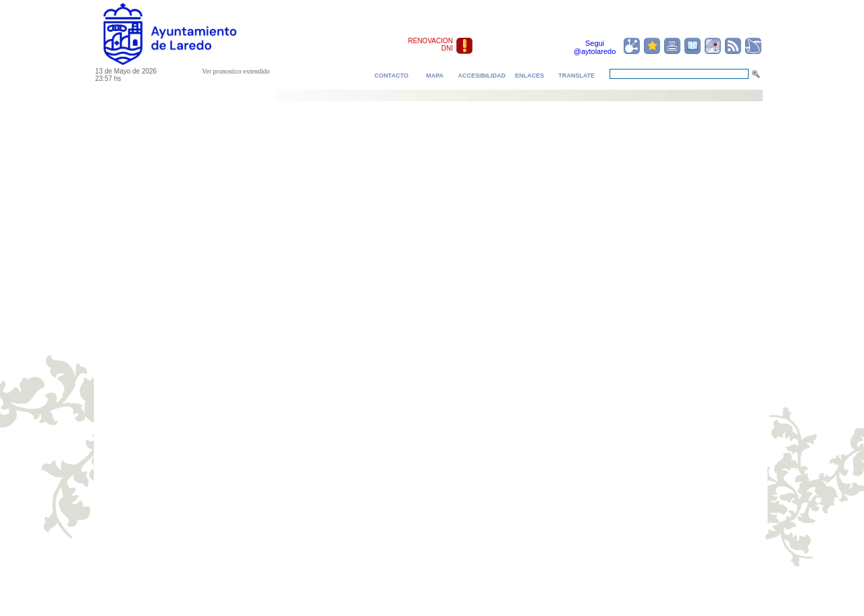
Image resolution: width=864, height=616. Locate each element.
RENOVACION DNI (431, 45)
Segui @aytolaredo (595, 47)
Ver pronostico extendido (236, 71)
